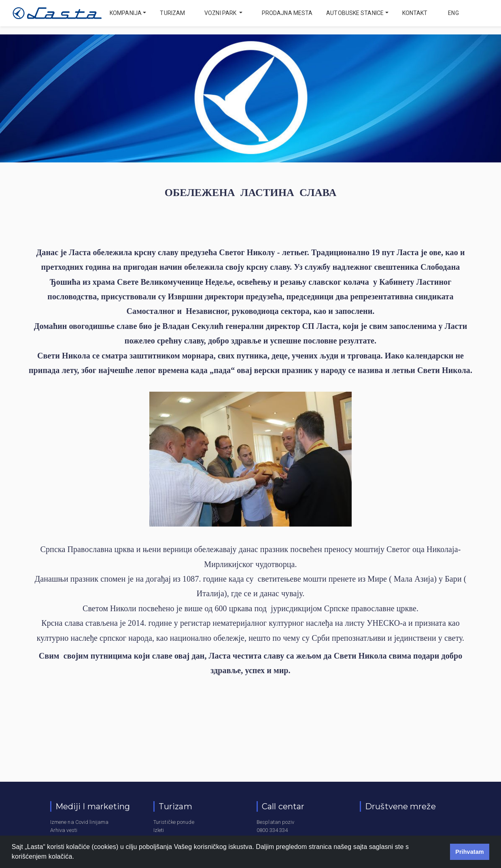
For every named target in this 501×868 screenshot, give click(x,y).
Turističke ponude (174, 822)
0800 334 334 (272, 830)
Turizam (172, 13)
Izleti (159, 830)
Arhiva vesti (64, 830)
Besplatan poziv (276, 822)
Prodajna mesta (287, 13)
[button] (77, 857)
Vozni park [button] (221, 13)
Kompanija (126, 13)
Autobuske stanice (355, 13)
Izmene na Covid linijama (79, 822)
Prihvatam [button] (470, 852)
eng (453, 13)
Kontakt (415, 13)
